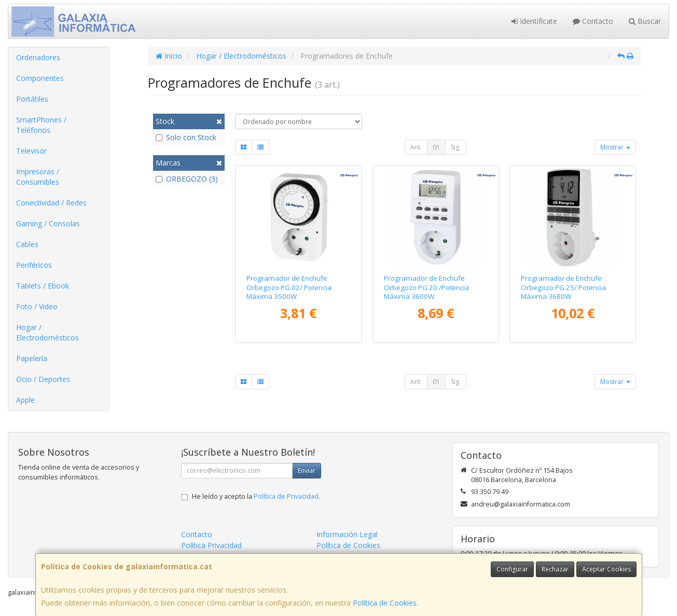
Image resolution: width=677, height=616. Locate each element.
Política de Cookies (385, 603)
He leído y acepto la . (256, 496)
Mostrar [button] (615, 147)
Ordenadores (38, 57)
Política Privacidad (211, 545)
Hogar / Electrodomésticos (47, 332)
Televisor (31, 151)
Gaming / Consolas (48, 223)
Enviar (307, 470)
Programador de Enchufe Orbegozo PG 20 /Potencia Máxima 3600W (426, 287)
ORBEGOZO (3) (187, 179)
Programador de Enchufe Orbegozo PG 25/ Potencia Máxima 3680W (563, 287)
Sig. (456, 147)
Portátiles (32, 99)
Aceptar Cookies (606, 569)
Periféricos (34, 265)
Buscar (645, 21)
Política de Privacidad (286, 496)
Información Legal (347, 534)
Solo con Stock (186, 137)
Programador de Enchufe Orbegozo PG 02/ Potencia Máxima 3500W (289, 287)
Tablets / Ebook (43, 286)
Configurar (512, 569)
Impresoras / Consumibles (38, 177)
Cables (27, 244)
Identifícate (534, 21)
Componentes (40, 78)
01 (436, 147)
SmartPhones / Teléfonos (41, 125)
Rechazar (555, 569)
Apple (25, 400)
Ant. (416, 147)
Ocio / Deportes (43, 379)
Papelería (32, 358)
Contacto (593, 21)
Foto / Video (37, 306)
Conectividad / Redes (51, 203)
